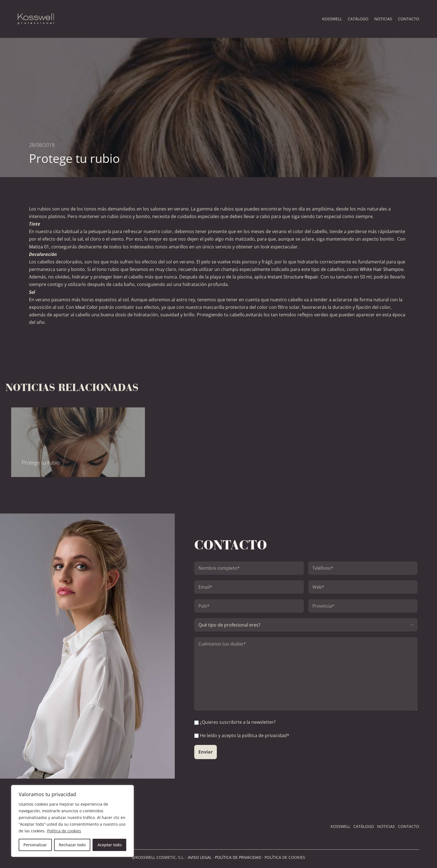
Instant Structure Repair (293, 277)
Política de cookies (64, 831)
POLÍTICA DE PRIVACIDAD (238, 857)
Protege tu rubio (41, 462)
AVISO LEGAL (200, 857)
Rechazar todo (72, 845)
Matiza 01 (39, 247)
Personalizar (35, 845)
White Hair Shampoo (382, 269)
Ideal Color (87, 307)
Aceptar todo (110, 845)
